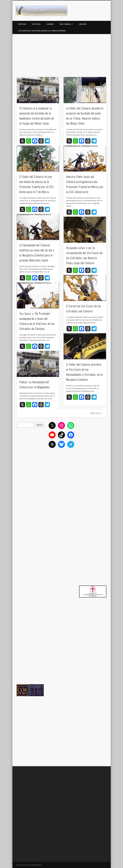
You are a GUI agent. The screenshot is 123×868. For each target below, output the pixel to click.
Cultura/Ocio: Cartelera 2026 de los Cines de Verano (42, 31)
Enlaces (83, 24)
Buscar (40, 425)
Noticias (36, 24)
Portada (22, 24)
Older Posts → (97, 413)
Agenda (50, 24)
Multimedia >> (66, 24)
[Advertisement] (62, 54)
